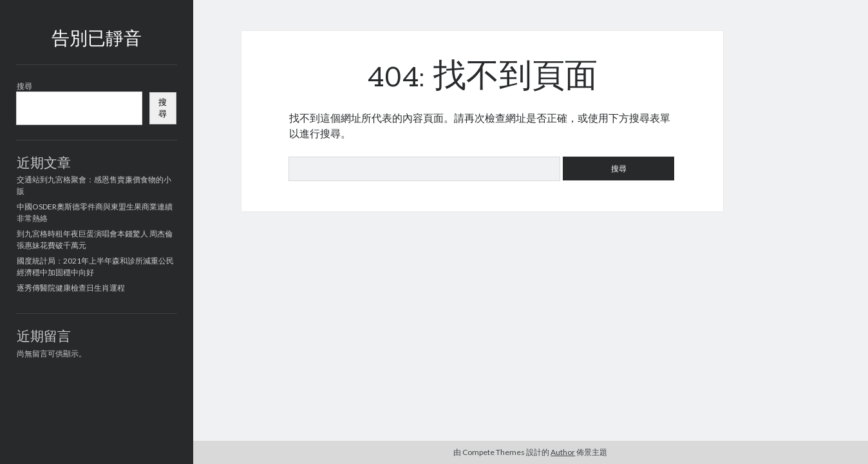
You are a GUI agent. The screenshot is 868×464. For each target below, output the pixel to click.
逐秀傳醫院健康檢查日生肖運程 (71, 288)
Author (563, 452)
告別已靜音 (97, 40)
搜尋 (24, 86)
